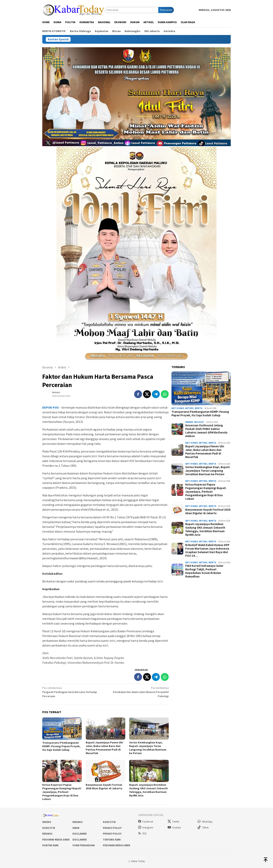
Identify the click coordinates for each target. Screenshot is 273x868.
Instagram (146, 828)
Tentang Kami (112, 840)
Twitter (173, 822)
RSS (142, 833)
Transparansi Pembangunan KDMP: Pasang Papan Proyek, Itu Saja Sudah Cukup (61, 746)
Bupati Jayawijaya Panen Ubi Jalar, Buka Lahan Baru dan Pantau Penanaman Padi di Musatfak (104, 748)
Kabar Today (138, 861)
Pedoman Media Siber (56, 840)
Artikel (189, 408)
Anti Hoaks (178, 408)
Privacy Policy (112, 828)
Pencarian (166, 10)
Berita (199, 408)
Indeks (47, 822)
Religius (199, 422)
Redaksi (78, 822)
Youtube (174, 828)
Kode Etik (109, 822)
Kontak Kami (50, 845)
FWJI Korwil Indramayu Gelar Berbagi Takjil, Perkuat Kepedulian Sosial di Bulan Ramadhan (204, 571)
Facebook (145, 822)
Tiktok (203, 828)
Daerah (189, 422)
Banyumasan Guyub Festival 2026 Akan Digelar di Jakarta (104, 787)
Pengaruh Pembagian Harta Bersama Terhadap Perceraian (73, 692)
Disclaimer (80, 834)
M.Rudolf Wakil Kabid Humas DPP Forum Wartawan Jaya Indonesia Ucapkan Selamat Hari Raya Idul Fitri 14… (207, 550)
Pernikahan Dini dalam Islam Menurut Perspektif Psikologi (138, 692)
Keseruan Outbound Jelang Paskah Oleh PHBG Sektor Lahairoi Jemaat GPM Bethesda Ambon (206, 431)
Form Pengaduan (84, 845)
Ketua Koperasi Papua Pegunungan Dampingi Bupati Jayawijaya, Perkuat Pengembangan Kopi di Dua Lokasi (62, 792)
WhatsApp (205, 822)
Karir (76, 828)
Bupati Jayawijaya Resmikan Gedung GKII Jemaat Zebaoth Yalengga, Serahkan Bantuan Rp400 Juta (148, 790)
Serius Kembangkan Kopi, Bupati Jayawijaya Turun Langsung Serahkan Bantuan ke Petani (148, 748)
